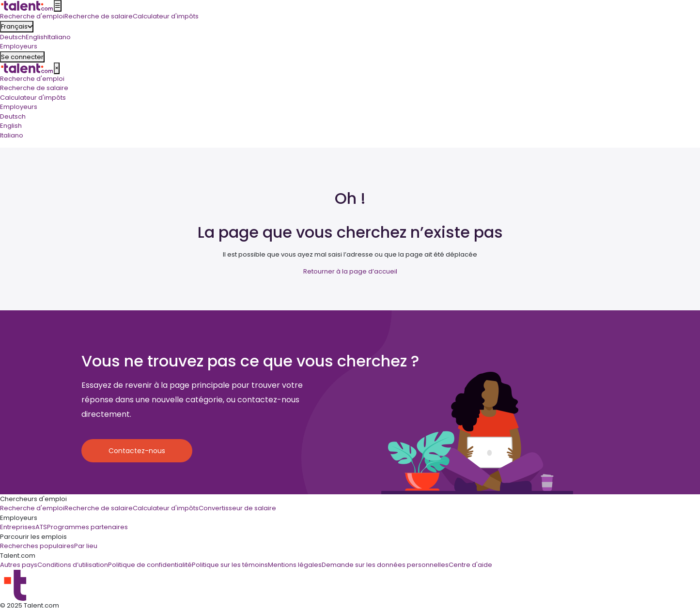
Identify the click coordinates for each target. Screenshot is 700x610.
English (37, 37)
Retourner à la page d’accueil (350, 271)
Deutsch (13, 37)
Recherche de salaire (34, 88)
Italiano (59, 37)
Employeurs (19, 107)
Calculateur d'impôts (33, 98)
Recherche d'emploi (32, 79)
